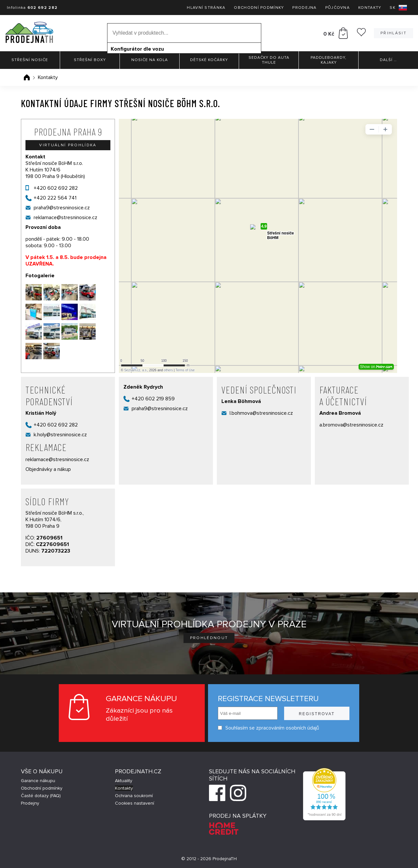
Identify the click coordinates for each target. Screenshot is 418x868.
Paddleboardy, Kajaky (329, 60)
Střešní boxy (90, 60)
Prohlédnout (209, 638)
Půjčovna (338, 8)
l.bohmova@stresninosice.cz (261, 413)
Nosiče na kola (150, 60)
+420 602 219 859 (153, 399)
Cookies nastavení (135, 803)
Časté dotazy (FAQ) (41, 796)
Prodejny (30, 803)
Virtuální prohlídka (68, 145)
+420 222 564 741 (55, 198)
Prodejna (304, 8)
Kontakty (370, 8)
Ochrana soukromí (134, 796)
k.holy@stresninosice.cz (60, 435)
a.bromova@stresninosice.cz (351, 425)
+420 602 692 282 (56, 188)
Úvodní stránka (27, 77)
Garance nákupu (38, 781)
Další (388, 60)
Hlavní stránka (206, 8)
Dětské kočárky (209, 60)
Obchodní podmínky (259, 8)
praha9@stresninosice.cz (62, 208)
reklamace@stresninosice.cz (65, 217)
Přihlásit (394, 33)
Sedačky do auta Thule (269, 60)
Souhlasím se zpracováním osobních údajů (268, 728)
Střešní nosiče (30, 60)
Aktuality (124, 781)
